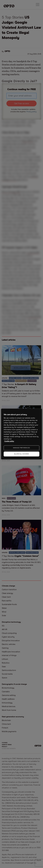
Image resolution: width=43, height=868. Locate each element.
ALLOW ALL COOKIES (21, 454)
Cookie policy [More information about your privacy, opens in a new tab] (9, 441)
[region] (21, 434)
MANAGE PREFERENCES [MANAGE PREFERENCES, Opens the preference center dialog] (21, 448)
